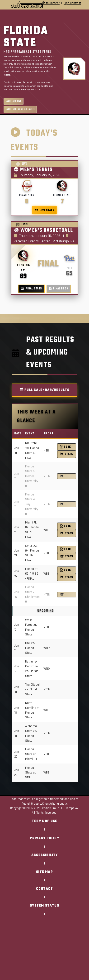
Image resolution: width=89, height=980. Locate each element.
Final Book (59, 289)
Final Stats (31, 289)
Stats (67, 454)
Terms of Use (44, 821)
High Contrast (72, 3)
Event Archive (14, 101)
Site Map (44, 872)
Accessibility (45, 855)
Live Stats (45, 210)
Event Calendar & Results (20, 109)
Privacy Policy (44, 838)
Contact (44, 889)
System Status (44, 906)
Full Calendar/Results (45, 390)
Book (66, 447)
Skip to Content (50, 3)
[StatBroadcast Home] (17, 5)
